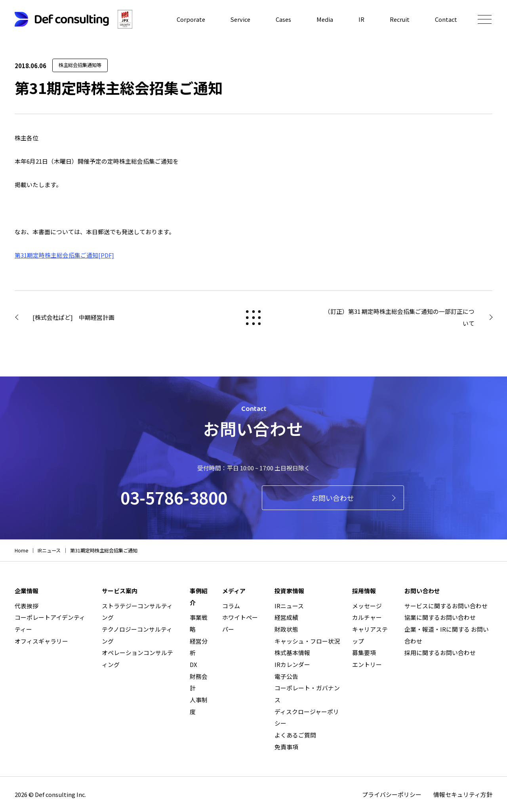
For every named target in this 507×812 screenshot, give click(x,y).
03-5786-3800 (174, 497)
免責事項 (286, 747)
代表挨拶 (27, 606)
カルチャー (367, 617)
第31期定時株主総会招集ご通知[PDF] (64, 255)
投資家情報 (289, 591)
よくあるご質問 (295, 735)
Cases (282, 19)
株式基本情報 (292, 652)
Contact (446, 19)
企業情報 (27, 591)
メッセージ (367, 606)
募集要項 (364, 652)
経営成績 (286, 617)
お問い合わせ (333, 498)
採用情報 (364, 591)
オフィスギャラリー (41, 641)
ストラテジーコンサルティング (137, 612)
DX (193, 664)
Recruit (399, 19)
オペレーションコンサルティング (137, 658)
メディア (234, 591)
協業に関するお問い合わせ (440, 617)
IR (361, 19)
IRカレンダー (292, 664)
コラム (231, 606)
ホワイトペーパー (240, 623)
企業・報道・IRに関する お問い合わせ (447, 635)
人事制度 (199, 706)
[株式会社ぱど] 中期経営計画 (73, 317)
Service (238, 19)
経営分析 (199, 647)
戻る (253, 318)
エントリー (367, 664)
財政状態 (286, 629)
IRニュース (289, 606)
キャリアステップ (370, 635)
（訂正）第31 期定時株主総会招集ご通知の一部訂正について (399, 317)
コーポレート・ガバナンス (307, 694)
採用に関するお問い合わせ (440, 652)
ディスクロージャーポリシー (307, 717)
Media (324, 19)
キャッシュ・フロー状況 (307, 641)
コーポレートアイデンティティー (50, 623)
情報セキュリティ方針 (463, 794)
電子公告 (286, 676)
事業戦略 (199, 623)
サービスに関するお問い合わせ (446, 606)
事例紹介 (199, 597)
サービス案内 (120, 591)
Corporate (188, 19)
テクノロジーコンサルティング (137, 635)
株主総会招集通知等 (80, 65)
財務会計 (199, 682)
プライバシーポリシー (392, 794)
